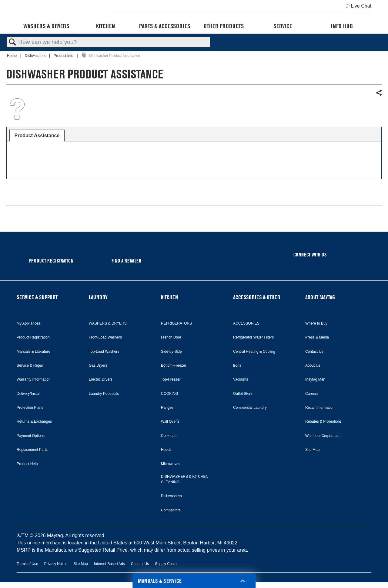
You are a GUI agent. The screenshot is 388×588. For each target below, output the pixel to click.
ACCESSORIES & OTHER (257, 297)
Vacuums (241, 379)
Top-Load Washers (104, 352)
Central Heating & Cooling (254, 352)
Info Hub (342, 26)
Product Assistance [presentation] (37, 135)
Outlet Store (243, 394)
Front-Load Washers (105, 337)
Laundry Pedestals (104, 394)
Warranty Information (34, 379)
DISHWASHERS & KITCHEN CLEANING (185, 479)
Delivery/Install (28, 394)
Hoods (166, 450)
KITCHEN (169, 297)
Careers (312, 394)
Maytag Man (315, 379)
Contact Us (314, 352)
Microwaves (171, 464)
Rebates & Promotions (323, 421)
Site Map (312, 450)
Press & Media (317, 337)
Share (379, 93)
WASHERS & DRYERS (108, 323)
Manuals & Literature (33, 352)
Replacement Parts (32, 450)
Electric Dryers (101, 379)
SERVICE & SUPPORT (37, 297)
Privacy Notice (56, 564)
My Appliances (28, 323)
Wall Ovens (170, 421)
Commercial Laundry (250, 408)
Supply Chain (166, 564)
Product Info (64, 56)
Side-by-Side (171, 352)
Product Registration (33, 337)
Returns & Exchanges (34, 421)
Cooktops (169, 436)
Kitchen (105, 26)
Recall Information (320, 408)
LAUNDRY (98, 297)
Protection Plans (30, 408)
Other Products (224, 26)
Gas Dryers (98, 365)
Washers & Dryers (46, 26)
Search (12, 42)
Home (12, 56)
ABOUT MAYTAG (320, 297)
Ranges (167, 408)
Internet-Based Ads (109, 564)
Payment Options (31, 436)
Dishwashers (36, 56)
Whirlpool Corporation (323, 436)
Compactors (171, 510)
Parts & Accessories (165, 26)
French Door (171, 337)
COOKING (170, 394)
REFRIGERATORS (176, 323)
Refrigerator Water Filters (253, 337)
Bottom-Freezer (174, 365)
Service (283, 26)
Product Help (27, 464)
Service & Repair (30, 365)
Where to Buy (316, 323)
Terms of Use (27, 564)
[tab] (37, 136)
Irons (237, 365)
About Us (313, 365)
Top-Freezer (171, 379)
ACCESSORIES (246, 323)
